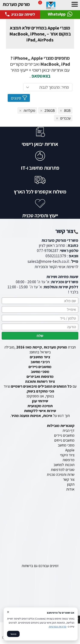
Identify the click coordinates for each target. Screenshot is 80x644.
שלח (40, 336)
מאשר (13, 634)
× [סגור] (8, 612)
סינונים (19, 98)
